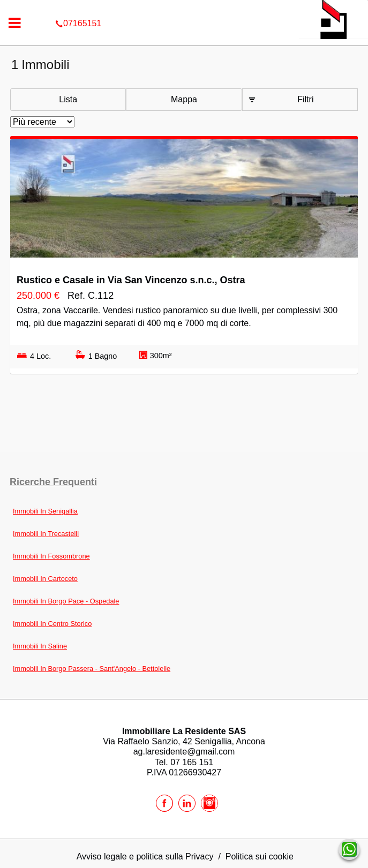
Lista (68, 99)
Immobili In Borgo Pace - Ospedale (66, 601)
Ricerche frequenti (53, 482)
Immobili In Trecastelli (46, 534)
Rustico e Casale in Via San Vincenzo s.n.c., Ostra (131, 280)
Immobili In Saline (40, 646)
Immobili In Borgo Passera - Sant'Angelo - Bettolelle (92, 669)
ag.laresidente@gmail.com (184, 752)
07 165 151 (192, 762)
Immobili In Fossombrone (51, 556)
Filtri (305, 99)
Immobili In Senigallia (45, 511)
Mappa (184, 99)
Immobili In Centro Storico (52, 624)
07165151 (184, 7)
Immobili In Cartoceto (45, 579)
